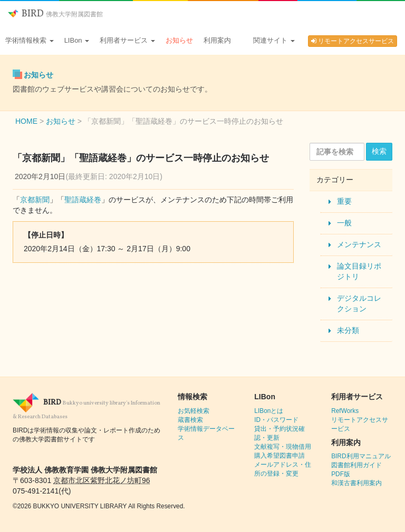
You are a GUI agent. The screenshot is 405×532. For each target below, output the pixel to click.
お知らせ (179, 40)
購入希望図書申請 (279, 456)
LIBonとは (269, 411)
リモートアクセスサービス (353, 41)
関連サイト (274, 40)
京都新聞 (35, 200)
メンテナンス (359, 244)
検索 (379, 151)
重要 (344, 201)
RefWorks (345, 411)
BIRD (55, 14)
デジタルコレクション (359, 303)
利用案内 (217, 40)
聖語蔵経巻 (83, 200)
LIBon (77, 40)
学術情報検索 (30, 40)
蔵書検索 (190, 420)
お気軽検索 (194, 411)
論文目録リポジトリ (359, 271)
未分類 (348, 330)
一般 (344, 223)
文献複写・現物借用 (283, 447)
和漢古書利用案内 (356, 483)
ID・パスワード (276, 420)
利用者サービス (127, 40)
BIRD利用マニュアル (361, 456)
